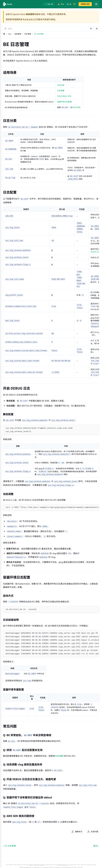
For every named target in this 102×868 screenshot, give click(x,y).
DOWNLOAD (85, 4)
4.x (24, 19)
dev (10, 34)
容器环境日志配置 (64, 102)
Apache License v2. (63, 865)
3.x (28, 19)
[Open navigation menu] (96, 4)
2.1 (32, 19)
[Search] (45, 29)
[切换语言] (91, 29)
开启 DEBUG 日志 (64, 96)
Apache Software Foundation (37, 865)
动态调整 (59, 756)
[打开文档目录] (97, 29)
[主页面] (4, 34)
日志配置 (61, 90)
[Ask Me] (49, 4)
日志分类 (61, 85)
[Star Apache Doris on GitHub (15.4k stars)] (67, 4)
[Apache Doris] (8, 4)
